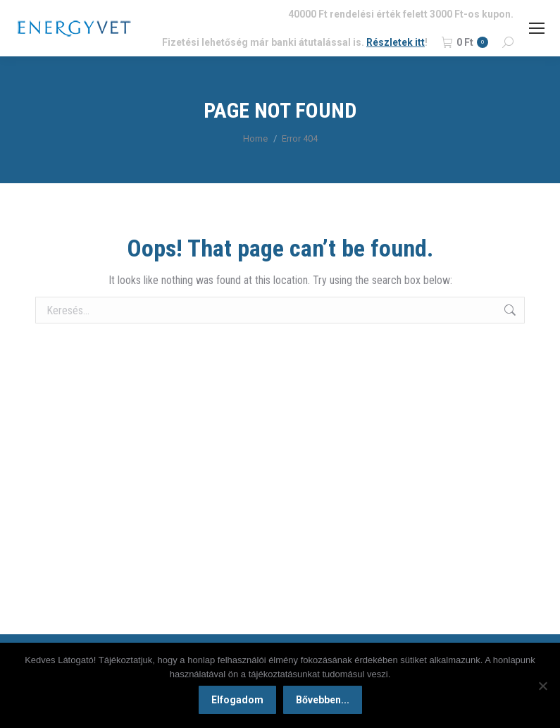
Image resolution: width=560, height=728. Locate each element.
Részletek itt (396, 42)
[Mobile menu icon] (537, 28)
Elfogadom (237, 700)
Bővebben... (323, 700)
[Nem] (542, 686)
